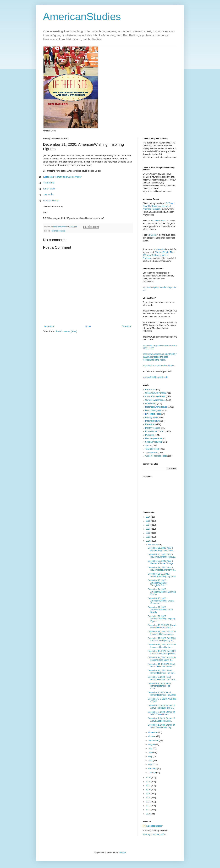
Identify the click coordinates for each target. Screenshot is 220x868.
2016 (148, 790)
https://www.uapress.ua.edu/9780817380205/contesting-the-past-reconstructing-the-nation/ (160, 357)
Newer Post (49, 326)
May (151, 756)
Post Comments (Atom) (66, 331)
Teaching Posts (152, 449)
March (152, 765)
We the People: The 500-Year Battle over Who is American (158, 255)
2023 (148, 529)
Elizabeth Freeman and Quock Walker (62, 177)
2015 (148, 794)
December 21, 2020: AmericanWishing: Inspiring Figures (162, 619)
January (152, 773)
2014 (148, 798)
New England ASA (154, 438)
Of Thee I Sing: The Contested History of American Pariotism (159, 206)
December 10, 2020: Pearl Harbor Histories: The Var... (161, 672)
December (153, 545)
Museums (150, 435)
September (154, 740)
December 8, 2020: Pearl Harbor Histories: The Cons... (159, 686)
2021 (148, 537)
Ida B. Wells (49, 189)
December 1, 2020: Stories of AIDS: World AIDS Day (161, 726)
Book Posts (150, 390)
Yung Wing (49, 183)
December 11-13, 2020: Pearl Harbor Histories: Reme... (161, 665)
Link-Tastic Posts (153, 414)
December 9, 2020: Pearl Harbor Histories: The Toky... (162, 678)
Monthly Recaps (153, 428)
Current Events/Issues (155, 400)
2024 (148, 525)
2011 (148, 810)
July (150, 748)
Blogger (122, 853)
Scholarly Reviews (154, 442)
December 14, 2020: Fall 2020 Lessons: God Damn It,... (162, 659)
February (153, 768)
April (151, 761)
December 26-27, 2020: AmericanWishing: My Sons (162, 575)
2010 (148, 814)
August (152, 744)
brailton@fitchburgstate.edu (155, 377)
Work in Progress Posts (156, 456)
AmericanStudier (154, 826)
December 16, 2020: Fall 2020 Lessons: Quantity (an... (162, 646)
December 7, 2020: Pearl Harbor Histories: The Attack (162, 694)
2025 (148, 521)
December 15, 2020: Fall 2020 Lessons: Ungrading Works (162, 652)
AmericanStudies (82, 17)
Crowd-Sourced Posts (155, 396)
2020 (148, 541)
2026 (148, 517)
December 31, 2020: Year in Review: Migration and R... (161, 549)
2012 (148, 806)
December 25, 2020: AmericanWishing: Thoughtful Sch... (157, 583)
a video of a (159, 249)
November (153, 732)
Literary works (152, 418)
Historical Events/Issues (156, 407)
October (152, 736)
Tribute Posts (151, 453)
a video (153, 235)
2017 (148, 786)
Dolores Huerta (51, 201)
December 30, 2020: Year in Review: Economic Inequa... (162, 556)
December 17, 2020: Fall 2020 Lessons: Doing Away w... (162, 639)
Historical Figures (58, 231)
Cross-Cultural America (156, 393)
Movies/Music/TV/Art (155, 431)
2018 (148, 782)
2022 (148, 533)
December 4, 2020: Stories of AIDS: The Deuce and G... (161, 707)
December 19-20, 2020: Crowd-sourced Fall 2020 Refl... (162, 626)
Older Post (127, 326)
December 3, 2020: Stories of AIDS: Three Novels (161, 713)
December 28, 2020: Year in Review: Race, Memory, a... (162, 569)
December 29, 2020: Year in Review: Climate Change (161, 562)
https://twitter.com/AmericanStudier (159, 366)
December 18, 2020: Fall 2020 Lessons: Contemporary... (162, 633)
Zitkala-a (48, 195)
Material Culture (153, 421)
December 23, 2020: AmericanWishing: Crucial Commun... (161, 601)
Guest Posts (151, 403)
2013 (148, 802)
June (151, 753)
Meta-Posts (150, 424)
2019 (148, 778)
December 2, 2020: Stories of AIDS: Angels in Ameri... (161, 720)
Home (88, 326)
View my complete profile (154, 834)
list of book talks (158, 221)
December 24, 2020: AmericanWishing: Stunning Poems (162, 592)
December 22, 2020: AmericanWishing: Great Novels (160, 610)
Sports (148, 445)
